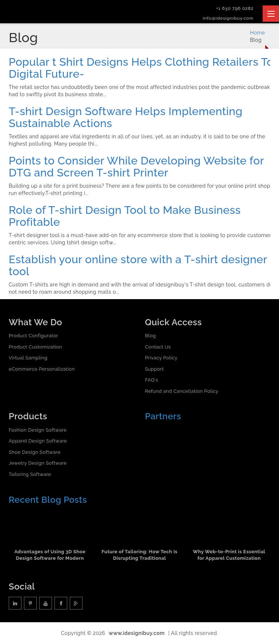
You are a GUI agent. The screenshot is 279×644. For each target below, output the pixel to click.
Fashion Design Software (38, 430)
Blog (150, 336)
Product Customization (35, 347)
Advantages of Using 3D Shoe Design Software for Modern (50, 555)
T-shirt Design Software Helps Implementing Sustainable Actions (126, 117)
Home (258, 33)
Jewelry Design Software (38, 463)
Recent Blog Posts (48, 500)
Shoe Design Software (35, 452)
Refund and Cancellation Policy (182, 391)
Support (154, 369)
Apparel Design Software (38, 441)
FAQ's (151, 380)
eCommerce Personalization (42, 369)
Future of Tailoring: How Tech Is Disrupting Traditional (139, 555)
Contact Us (158, 347)
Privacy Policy (161, 358)
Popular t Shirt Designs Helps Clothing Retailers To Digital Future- (141, 68)
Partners (163, 416)
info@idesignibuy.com (228, 18)
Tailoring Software (30, 474)
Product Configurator (33, 336)
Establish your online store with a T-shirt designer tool (138, 265)
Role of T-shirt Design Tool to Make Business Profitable (125, 216)
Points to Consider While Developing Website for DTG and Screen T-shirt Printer (136, 167)
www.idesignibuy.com (137, 633)
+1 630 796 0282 (235, 8)
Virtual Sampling (28, 358)
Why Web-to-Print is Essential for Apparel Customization (229, 555)
